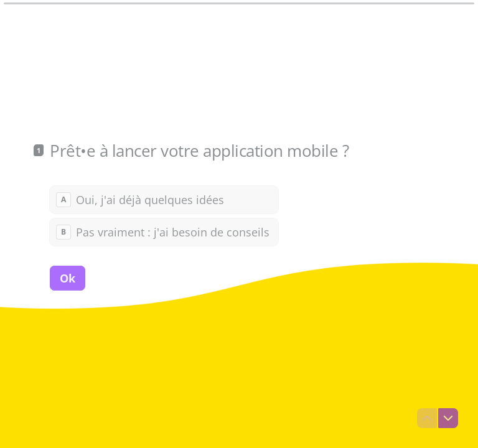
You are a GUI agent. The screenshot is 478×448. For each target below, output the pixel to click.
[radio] (164, 199)
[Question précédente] (427, 418)
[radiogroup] (164, 215)
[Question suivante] (448, 418)
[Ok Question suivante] (68, 278)
